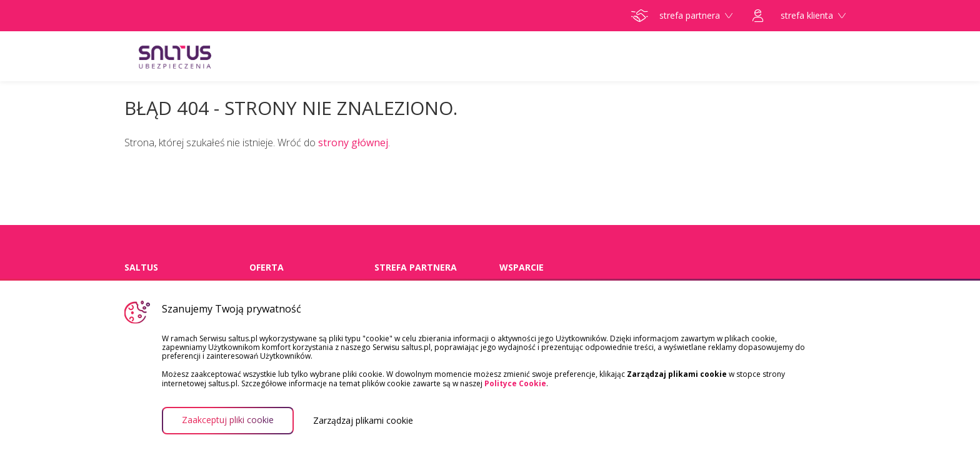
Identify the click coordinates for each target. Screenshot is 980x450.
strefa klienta (799, 16)
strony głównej (353, 142)
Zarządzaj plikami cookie (363, 421)
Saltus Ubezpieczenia (199, 56)
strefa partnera (682, 16)
